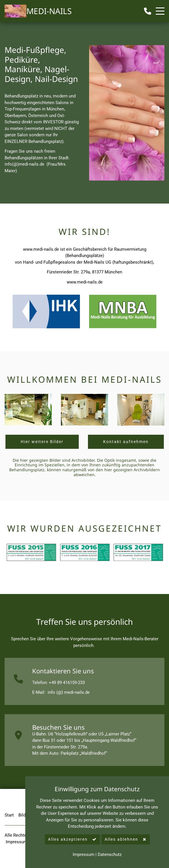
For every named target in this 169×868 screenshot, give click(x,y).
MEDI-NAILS (49, 11)
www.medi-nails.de (41, 249)
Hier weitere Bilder (42, 442)
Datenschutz (110, 854)
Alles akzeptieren (68, 839)
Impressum (17, 842)
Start (9, 815)
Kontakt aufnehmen (126, 442)
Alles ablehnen (121, 839)
